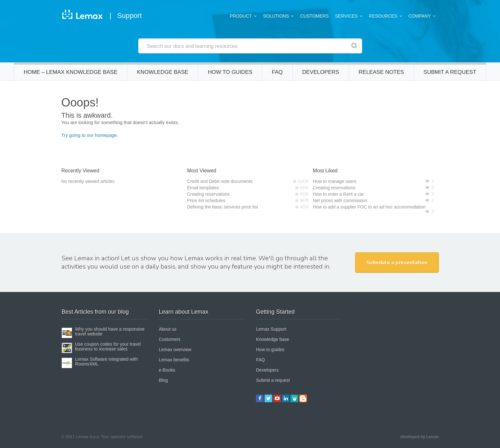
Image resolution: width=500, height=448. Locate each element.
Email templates (203, 188)
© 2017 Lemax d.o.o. (81, 437)
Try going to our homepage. (90, 135)
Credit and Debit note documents (220, 181)
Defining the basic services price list (223, 207)
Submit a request (450, 75)
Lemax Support (271, 329)
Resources (383, 16)
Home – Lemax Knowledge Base (71, 75)
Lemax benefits (174, 360)
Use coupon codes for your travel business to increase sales (108, 346)
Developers (321, 75)
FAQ (277, 75)
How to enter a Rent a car (338, 194)
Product (241, 16)
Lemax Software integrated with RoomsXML (107, 362)
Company (420, 16)
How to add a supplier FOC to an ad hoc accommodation (369, 207)
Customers (314, 16)
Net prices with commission (340, 200)
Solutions (276, 16)
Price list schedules (206, 200)
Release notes (381, 75)
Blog (163, 380)
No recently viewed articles (88, 181)
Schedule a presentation (397, 263)
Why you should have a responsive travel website (110, 331)
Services (347, 16)
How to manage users (335, 181)
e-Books (167, 370)
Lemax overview (175, 350)
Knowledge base (163, 75)
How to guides (230, 75)
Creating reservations (208, 194)
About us (167, 329)
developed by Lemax (420, 437)
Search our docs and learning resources (192, 46)
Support (129, 16)
